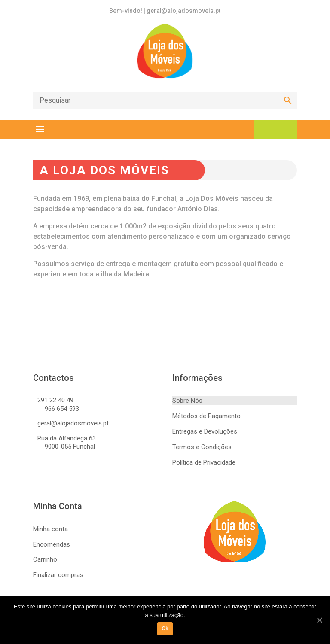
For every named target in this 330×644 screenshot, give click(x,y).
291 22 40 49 (55, 400)
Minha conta (50, 529)
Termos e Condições (202, 447)
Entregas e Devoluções (205, 431)
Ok (165, 628)
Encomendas (52, 544)
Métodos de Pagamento (206, 416)
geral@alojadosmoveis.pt (73, 423)
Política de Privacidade (204, 462)
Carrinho (45, 559)
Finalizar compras (58, 575)
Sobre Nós (187, 401)
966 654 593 (62, 409)
